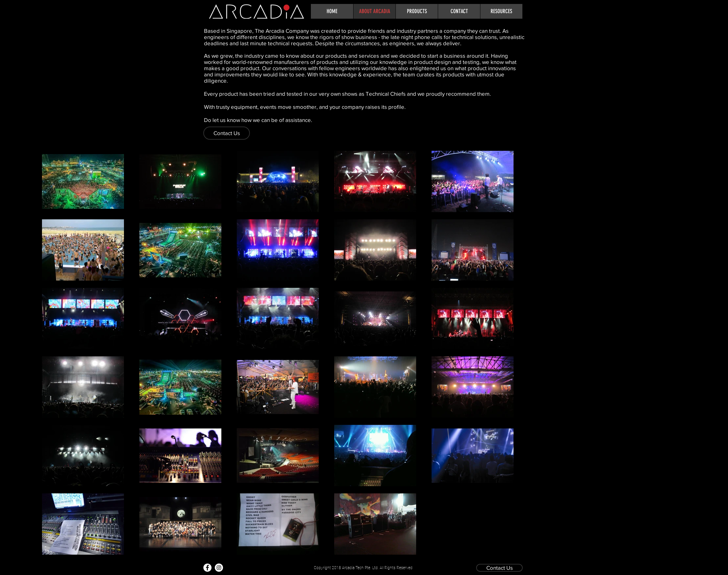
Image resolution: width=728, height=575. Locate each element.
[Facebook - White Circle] (207, 568)
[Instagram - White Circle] (219, 568)
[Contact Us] (227, 133)
